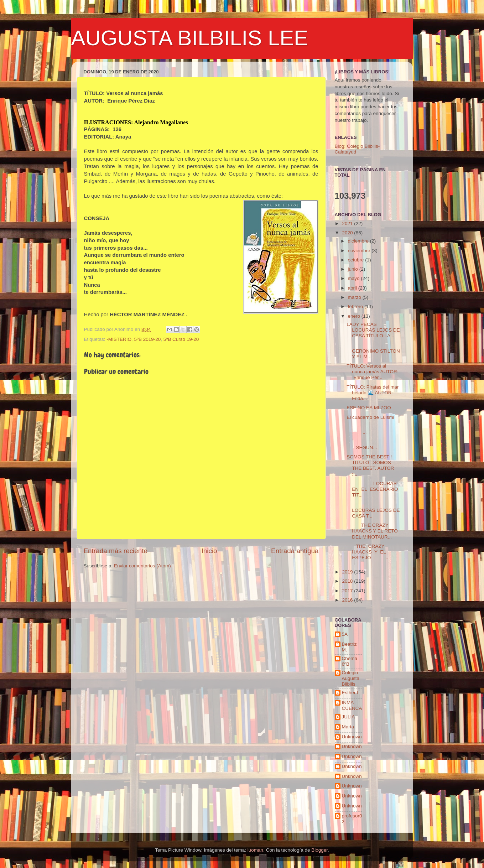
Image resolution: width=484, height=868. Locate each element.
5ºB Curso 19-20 (181, 339)
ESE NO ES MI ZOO (369, 408)
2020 (348, 233)
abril (353, 288)
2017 (348, 591)
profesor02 (352, 819)
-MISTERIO (119, 339)
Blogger (319, 850)
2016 (348, 600)
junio (354, 269)
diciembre (359, 241)
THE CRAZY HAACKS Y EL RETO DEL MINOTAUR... (372, 531)
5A (345, 634)
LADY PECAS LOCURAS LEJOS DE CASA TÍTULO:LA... (373, 330)
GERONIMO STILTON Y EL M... (373, 351)
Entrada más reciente (116, 551)
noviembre (360, 251)
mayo (355, 278)
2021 (348, 224)
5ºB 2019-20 (148, 339)
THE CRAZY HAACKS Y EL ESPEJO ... (367, 552)
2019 (348, 572)
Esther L (351, 693)
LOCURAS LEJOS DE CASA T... (373, 510)
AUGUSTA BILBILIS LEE (190, 38)
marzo (355, 297)
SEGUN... (373, 445)
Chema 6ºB (350, 661)
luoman (255, 850)
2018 (348, 581)
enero (355, 316)
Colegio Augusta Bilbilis (351, 678)
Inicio (209, 551)
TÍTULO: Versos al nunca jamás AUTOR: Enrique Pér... (372, 372)
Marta (348, 727)
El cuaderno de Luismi (370, 417)
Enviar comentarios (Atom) (142, 566)
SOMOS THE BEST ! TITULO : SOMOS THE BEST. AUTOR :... (370, 466)
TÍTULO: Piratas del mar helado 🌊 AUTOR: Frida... (373, 393)
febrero (356, 306)
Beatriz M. (349, 647)
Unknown (352, 737)
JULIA (348, 717)
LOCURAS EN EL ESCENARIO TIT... (372, 489)
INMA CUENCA (352, 705)
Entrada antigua (295, 551)
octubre (357, 260)
